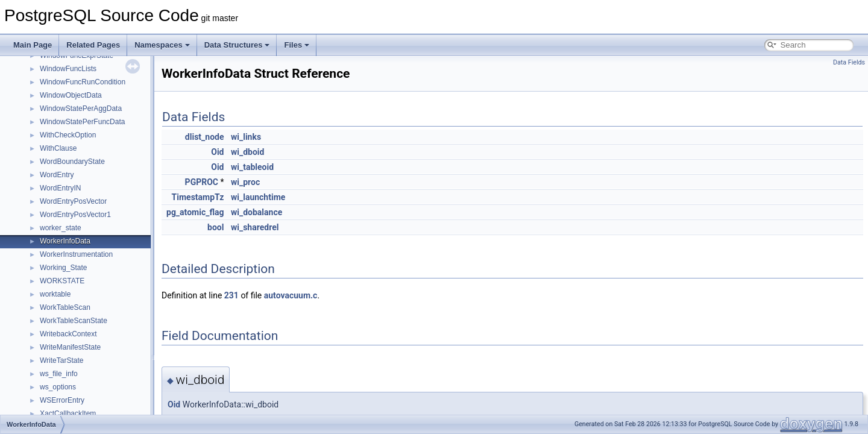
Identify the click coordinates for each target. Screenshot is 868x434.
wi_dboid (247, 152)
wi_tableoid (252, 167)
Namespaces (162, 45)
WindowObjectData (71, 95)
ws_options (58, 387)
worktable (55, 294)
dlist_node (205, 137)
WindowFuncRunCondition (83, 82)
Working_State (64, 268)
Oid (217, 152)
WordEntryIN (60, 188)
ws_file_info (59, 374)
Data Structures (237, 45)
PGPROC (202, 182)
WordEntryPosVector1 (75, 215)
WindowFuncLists (68, 69)
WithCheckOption (68, 135)
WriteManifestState (70, 347)
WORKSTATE (62, 281)
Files (297, 45)
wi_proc (245, 182)
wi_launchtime (258, 197)
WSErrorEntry (62, 400)
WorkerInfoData (65, 241)
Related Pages (93, 45)
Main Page (33, 45)
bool (215, 227)
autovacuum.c (291, 295)
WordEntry (57, 175)
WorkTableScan (65, 307)
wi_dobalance (256, 212)
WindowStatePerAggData (81, 108)
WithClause (58, 148)
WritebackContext (68, 334)
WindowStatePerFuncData (82, 122)
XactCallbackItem (68, 414)
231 (231, 295)
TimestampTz (198, 197)
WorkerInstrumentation (76, 254)
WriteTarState (61, 360)
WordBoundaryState (72, 162)
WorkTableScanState (74, 321)
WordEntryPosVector (73, 201)
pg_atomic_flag (195, 212)
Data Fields (849, 62)
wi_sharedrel (255, 227)
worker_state (61, 228)
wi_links (246, 137)
